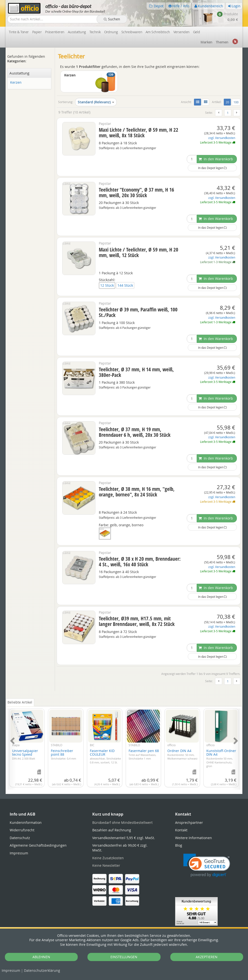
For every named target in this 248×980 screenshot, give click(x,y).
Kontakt (181, 830)
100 (236, 102)
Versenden (182, 32)
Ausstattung (77, 32)
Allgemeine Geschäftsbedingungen (38, 845)
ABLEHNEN (41, 957)
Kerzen (16, 83)
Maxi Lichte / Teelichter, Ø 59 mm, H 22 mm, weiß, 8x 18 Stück (139, 133)
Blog (179, 845)
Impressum (11, 970)
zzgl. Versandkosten (222, 138)
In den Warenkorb (216, 159)
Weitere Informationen (194, 838)
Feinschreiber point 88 (63, 754)
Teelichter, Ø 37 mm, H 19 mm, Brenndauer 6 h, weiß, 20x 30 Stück (135, 432)
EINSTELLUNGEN (124, 957)
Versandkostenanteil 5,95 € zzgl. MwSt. (124, 838)
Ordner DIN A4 (182, 754)
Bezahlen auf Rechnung (112, 830)
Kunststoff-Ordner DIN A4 (221, 758)
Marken (206, 42)
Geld (197, 32)
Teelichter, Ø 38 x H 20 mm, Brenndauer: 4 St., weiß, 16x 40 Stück (140, 562)
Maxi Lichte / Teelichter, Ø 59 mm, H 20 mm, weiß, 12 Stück (139, 252)
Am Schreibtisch (158, 32)
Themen (222, 42)
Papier (37, 32)
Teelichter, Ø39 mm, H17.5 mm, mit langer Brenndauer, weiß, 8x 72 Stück (137, 621)
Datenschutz (42, 970)
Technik (95, 32)
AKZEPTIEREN (207, 957)
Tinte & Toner (19, 32)
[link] (207, 865)
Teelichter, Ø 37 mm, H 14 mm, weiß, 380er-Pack (136, 372)
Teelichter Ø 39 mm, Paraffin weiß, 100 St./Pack (138, 312)
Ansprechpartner (189, 822)
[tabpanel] (124, 746)
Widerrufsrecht (22, 830)
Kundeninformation (26, 822)
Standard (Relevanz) (96, 102)
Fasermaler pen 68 (144, 754)
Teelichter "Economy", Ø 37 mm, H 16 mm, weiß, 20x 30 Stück (136, 192)
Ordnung (111, 32)
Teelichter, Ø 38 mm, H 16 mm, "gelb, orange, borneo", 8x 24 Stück (137, 492)
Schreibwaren (132, 32)
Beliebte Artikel (20, 702)
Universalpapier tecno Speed (25, 754)
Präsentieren (55, 32)
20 (228, 102)
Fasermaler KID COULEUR (105, 756)
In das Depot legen (212, 168)
